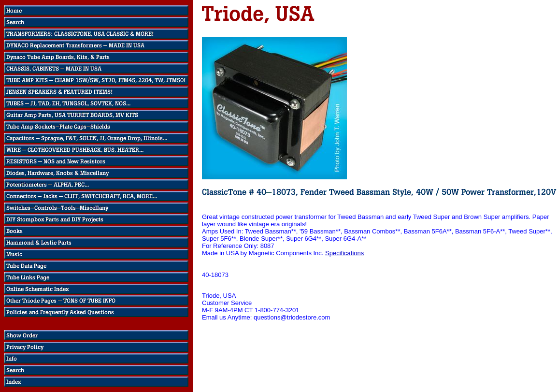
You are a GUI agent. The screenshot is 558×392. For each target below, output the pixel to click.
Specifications (344, 253)
